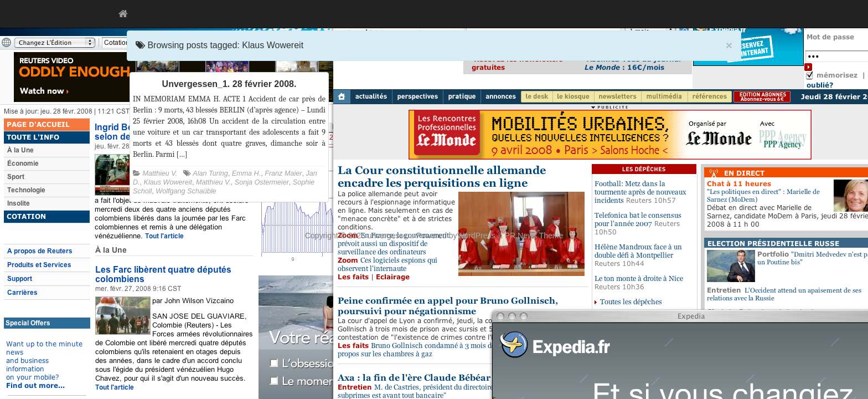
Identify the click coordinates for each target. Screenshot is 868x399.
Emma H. (246, 173)
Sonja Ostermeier (262, 182)
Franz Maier (283, 173)
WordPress (476, 236)
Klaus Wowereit (168, 182)
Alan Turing (210, 173)
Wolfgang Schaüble (186, 191)
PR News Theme (534, 236)
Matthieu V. (160, 173)
